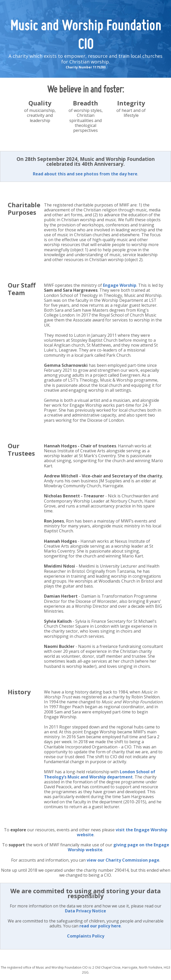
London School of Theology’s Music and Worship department (100, 774)
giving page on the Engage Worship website (118, 847)
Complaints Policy (86, 936)
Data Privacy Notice (85, 911)
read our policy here (100, 926)
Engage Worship (120, 285)
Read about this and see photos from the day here (85, 174)
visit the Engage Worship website (122, 832)
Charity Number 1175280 (86, 67)
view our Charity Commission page (123, 860)
